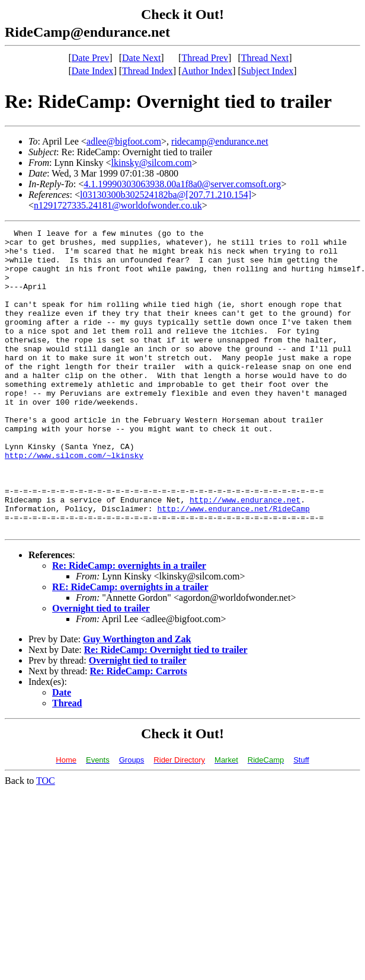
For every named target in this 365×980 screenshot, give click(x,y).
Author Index (207, 71)
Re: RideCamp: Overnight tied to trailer (166, 710)
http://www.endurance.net (245, 555)
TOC (46, 841)
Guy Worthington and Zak (137, 699)
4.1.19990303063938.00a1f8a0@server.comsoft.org (182, 184)
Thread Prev (205, 58)
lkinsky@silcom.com (152, 163)
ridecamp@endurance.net (220, 141)
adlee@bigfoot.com (124, 141)
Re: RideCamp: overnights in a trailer (129, 626)
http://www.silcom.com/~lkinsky (74, 501)
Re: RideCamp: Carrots (139, 731)
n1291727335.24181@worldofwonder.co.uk (118, 205)
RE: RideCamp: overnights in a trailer (130, 647)
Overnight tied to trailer (101, 669)
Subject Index (267, 71)
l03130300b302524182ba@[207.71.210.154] (166, 195)
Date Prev (91, 58)
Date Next (141, 58)
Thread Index (148, 71)
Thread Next (265, 58)
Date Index (93, 71)
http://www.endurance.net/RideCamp (233, 565)
